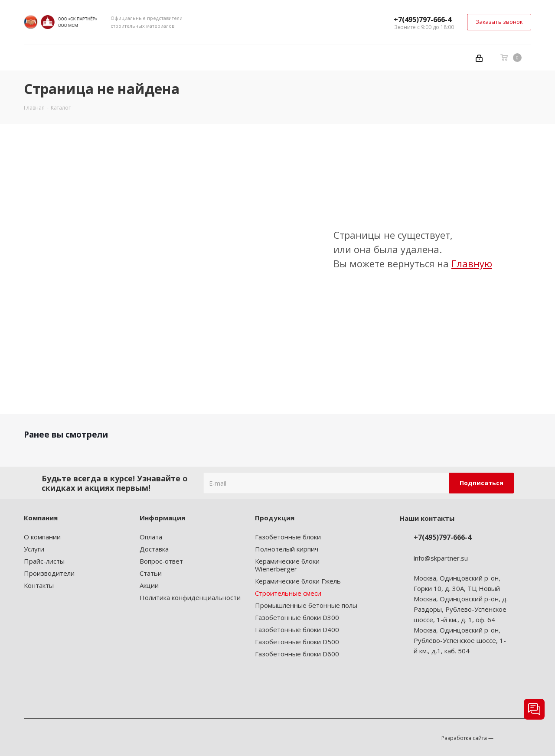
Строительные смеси (288, 593)
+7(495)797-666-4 (423, 19)
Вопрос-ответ (161, 561)
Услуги (34, 549)
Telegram (452, 687)
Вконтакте (408, 687)
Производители (49, 573)
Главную (472, 263)
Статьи (151, 573)
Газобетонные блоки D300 (297, 617)
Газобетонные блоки (288, 537)
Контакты (39, 585)
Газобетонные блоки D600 (297, 654)
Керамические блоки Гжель (298, 581)
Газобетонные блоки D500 (297, 642)
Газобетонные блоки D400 (297, 629)
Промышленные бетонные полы (306, 605)
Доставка (154, 549)
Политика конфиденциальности (190, 597)
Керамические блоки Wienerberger (287, 565)
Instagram (430, 687)
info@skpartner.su (441, 558)
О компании (42, 537)
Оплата (151, 537)
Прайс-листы (44, 561)
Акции (149, 585)
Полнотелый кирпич (287, 549)
